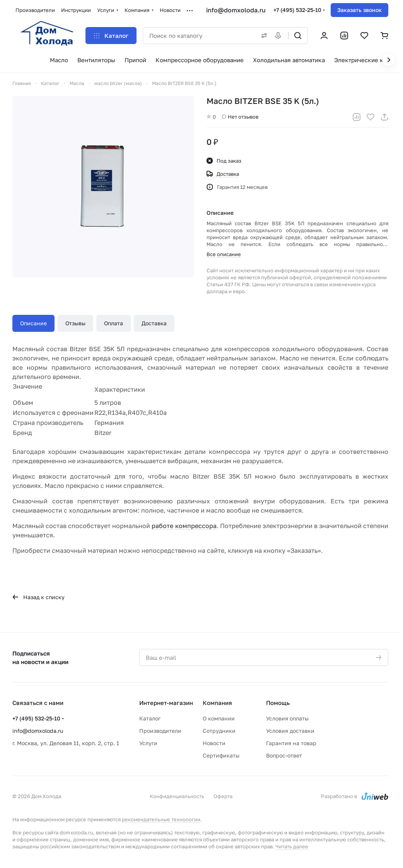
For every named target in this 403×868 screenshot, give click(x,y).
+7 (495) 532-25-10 (297, 10)
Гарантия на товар (291, 743)
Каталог (150, 718)
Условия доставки (290, 731)
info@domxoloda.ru (236, 10)
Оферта (223, 796)
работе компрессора (184, 526)
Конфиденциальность (177, 796)
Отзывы (75, 323)
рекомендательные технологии (161, 819)
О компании (219, 718)
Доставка (154, 323)
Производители (160, 731)
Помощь (278, 703)
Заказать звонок (359, 10)
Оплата (114, 323)
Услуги (148, 743)
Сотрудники (219, 731)
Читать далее (292, 846)
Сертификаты (221, 755)
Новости (214, 743)
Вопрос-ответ (284, 755)
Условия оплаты (287, 718)
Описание (33, 323)
